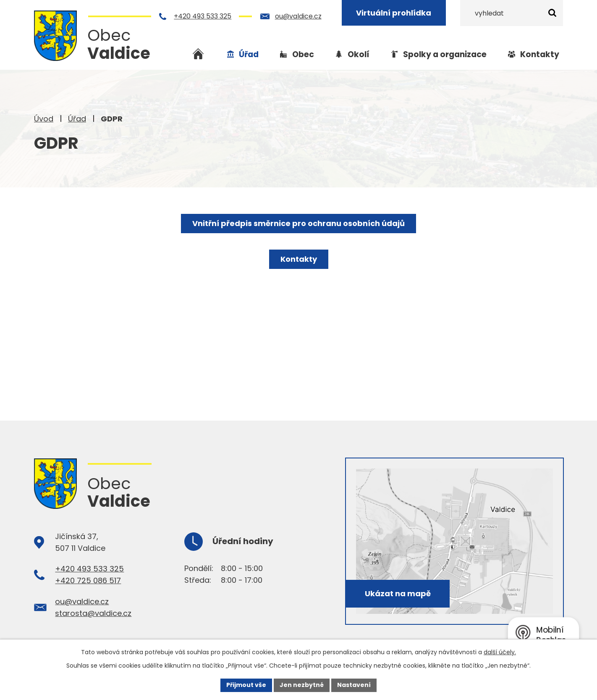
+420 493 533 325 (203, 16)
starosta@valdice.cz (93, 613)
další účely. (500, 652)
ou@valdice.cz (298, 16)
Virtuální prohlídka (394, 13)
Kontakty (540, 54)
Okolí (359, 54)
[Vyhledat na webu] (512, 13)
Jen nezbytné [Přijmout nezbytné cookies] (302, 685)
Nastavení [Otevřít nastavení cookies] (354, 685)
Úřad (77, 119)
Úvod (44, 119)
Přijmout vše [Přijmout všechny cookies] (246, 685)
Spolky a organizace (445, 54)
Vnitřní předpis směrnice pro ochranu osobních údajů (298, 223)
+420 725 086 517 (88, 580)
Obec (303, 54)
